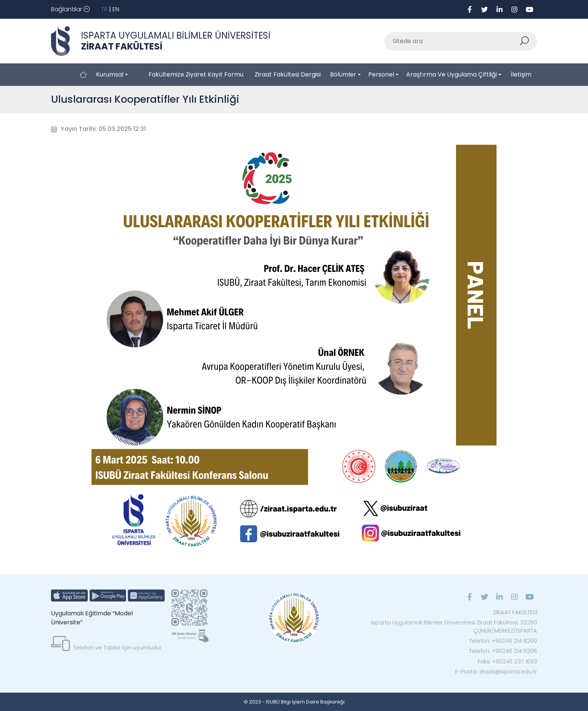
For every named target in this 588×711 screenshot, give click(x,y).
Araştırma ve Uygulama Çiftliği (451, 74)
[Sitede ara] (452, 41)
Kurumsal (110, 74)
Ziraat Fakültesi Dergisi (288, 74)
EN (116, 9)
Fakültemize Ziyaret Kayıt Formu (196, 74)
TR (104, 9)
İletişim (521, 74)
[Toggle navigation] (70, 9)
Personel (381, 74)
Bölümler (343, 74)
